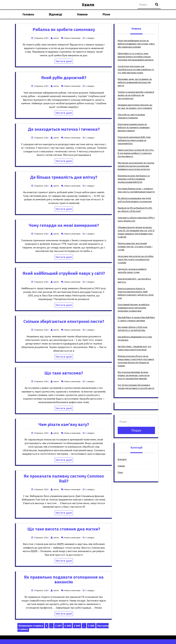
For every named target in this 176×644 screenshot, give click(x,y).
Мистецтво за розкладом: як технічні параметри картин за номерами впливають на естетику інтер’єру (136, 166)
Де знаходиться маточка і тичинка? (64, 129)
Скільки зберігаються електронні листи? (64, 321)
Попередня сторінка (31, 626)
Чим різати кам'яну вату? (64, 424)
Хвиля (88, 5)
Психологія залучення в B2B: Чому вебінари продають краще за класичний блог (134, 140)
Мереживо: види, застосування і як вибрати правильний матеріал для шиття (135, 82)
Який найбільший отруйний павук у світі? (64, 273)
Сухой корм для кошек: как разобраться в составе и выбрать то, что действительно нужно (136, 69)
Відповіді (56, 14)
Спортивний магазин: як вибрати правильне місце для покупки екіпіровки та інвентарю (134, 308)
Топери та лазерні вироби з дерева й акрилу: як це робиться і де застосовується (136, 95)
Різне (106, 14)
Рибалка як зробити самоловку (64, 29)
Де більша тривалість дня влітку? (64, 177)
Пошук (157, 5)
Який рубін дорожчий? (64, 78)
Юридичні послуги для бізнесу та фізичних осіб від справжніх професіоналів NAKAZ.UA (134, 179)
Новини (82, 14)
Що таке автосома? (64, 373)
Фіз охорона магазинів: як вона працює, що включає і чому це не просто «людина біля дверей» (134, 375)
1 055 (92, 626)
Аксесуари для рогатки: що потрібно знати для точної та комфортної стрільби (136, 259)
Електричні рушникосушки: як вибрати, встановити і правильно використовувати (134, 127)
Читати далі (64, 61)
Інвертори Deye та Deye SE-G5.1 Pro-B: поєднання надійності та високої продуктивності (136, 153)
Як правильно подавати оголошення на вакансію (64, 579)
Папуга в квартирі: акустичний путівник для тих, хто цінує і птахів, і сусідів (135, 247)
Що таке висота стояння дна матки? (64, 529)
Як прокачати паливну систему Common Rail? (64, 478)
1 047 (59, 626)
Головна (28, 14)
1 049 (77, 626)
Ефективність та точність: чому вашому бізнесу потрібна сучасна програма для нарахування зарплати (136, 57)
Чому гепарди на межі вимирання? (64, 225)
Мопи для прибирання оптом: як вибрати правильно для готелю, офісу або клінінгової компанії (136, 44)
